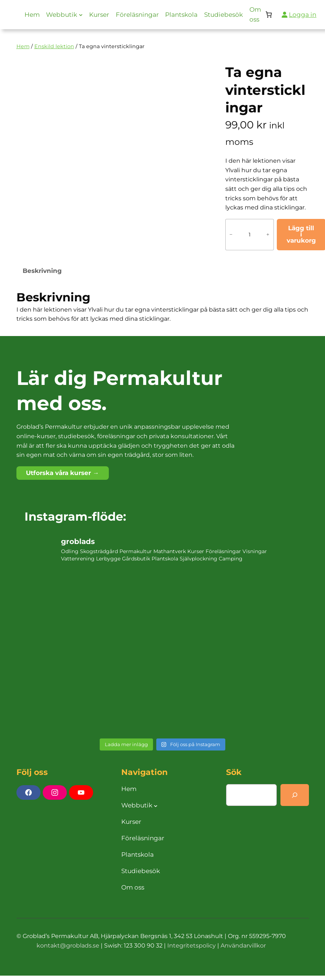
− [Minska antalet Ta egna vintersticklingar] (231, 234)
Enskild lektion (54, 46)
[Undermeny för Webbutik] (81, 15)
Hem (23, 46)
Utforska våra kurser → (62, 473)
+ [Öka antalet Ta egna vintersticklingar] (268, 234)
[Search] (295, 795)
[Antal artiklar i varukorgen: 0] (269, 15)
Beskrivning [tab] (42, 271)
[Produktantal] (250, 235)
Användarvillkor (243, 946)
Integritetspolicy (192, 946)
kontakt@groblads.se (68, 946)
